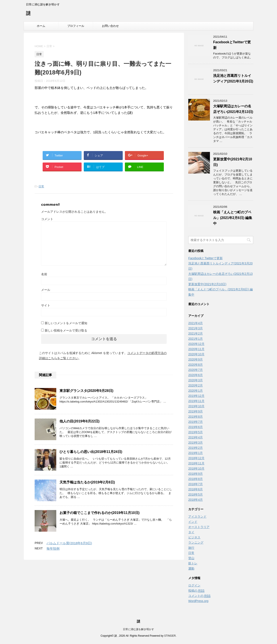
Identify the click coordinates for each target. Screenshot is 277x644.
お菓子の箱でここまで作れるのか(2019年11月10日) (100, 513)
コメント (47, 219)
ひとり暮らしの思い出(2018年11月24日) (91, 452)
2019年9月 (196, 411)
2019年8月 (196, 417)
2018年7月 (196, 484)
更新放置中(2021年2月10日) (207, 284)
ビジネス (194, 537)
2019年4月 (196, 437)
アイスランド (197, 517)
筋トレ (193, 563)
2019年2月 (196, 448)
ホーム (41, 26)
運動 (191, 568)
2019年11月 (196, 401)
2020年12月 (196, 344)
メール (46, 290)
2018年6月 (196, 489)
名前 (44, 274)
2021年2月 (196, 333)
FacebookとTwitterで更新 (205, 258)
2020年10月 (196, 354)
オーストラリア (199, 527)
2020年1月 (196, 391)
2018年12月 (196, 458)
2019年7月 (196, 422)
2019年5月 (196, 432)
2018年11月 (196, 463)
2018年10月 (196, 469)
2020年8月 (196, 365)
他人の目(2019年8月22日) (80, 421)
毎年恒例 (53, 548)
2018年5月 (196, 494)
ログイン (194, 585)
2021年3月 (196, 328)
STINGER (170, 636)
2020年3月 (196, 380)
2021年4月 (196, 323)
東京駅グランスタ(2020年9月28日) (86, 391)
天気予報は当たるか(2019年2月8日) (87, 482)
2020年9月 (196, 359)
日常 (41, 186)
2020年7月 (196, 370)
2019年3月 (196, 443)
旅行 (191, 548)
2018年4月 (196, 500)
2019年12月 (196, 396)
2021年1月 (196, 339)
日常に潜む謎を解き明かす (138, 629)
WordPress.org (198, 601)
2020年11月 (196, 349)
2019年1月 (196, 453)
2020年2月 (196, 385)
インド (193, 522)
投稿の (196, 591)
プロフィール (76, 26)
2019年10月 (196, 406)
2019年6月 (196, 427)
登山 (191, 558)
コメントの (199, 596)
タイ (191, 532)
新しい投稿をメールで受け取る (66, 330)
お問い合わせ (110, 26)
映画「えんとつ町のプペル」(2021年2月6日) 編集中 (233, 218)
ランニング (196, 543)
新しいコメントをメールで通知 (66, 323)
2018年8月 (196, 479)
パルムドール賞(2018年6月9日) (69, 543)
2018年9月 (196, 474)
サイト (46, 305)
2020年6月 (196, 375)
